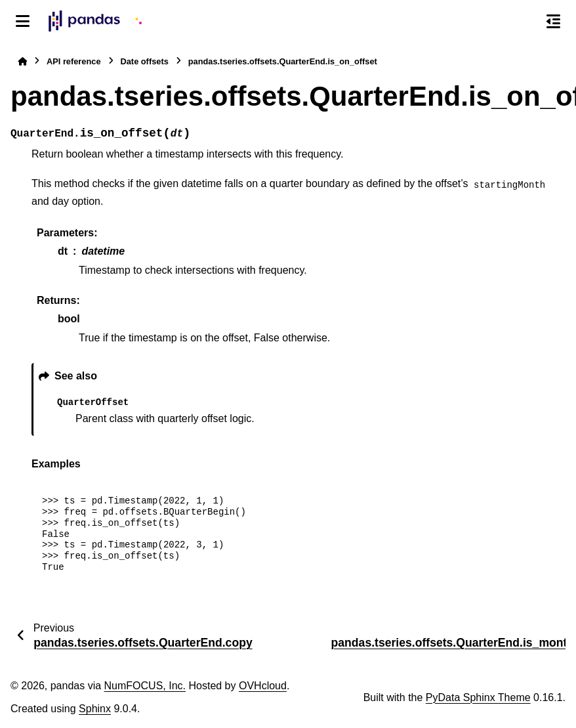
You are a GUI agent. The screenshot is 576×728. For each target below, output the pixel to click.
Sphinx (95, 709)
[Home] (22, 61)
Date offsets (145, 61)
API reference (74, 61)
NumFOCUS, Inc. (145, 686)
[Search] (525, 22)
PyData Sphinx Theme (478, 697)
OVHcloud (263, 686)
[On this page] (553, 21)
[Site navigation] (23, 21)
